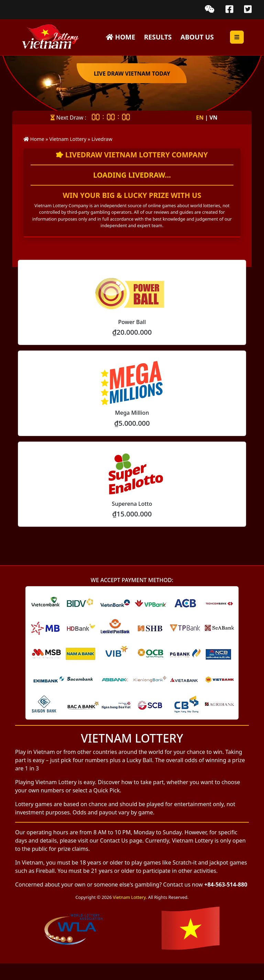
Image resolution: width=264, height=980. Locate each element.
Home (121, 37)
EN (202, 118)
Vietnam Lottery (129, 897)
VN (213, 118)
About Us (197, 37)
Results (158, 37)
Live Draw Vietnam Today (132, 74)
